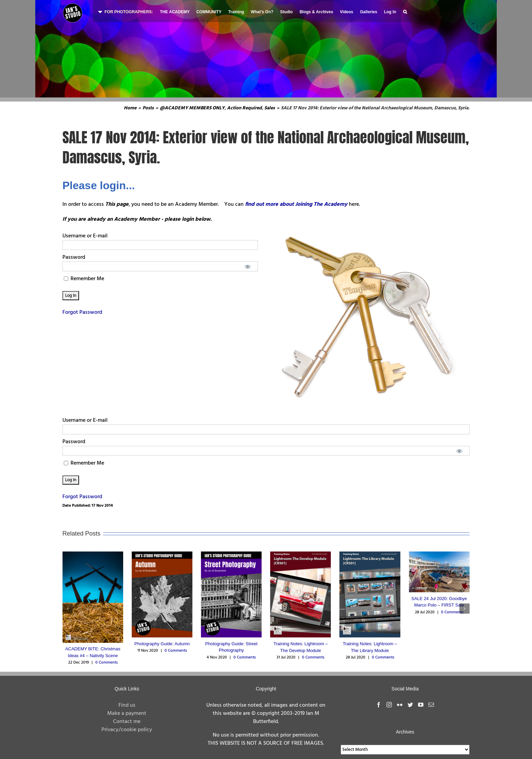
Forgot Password (82, 312)
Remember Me (84, 279)
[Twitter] (410, 705)
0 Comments (107, 663)
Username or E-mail (85, 236)
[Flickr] (400, 705)
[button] (405, 11)
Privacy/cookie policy (127, 730)
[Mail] (431, 705)
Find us (127, 705)
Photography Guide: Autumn (162, 644)
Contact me (127, 722)
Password (74, 257)
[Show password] (248, 266)
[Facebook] (379, 705)
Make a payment (127, 713)
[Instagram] (389, 705)
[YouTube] (421, 705)
